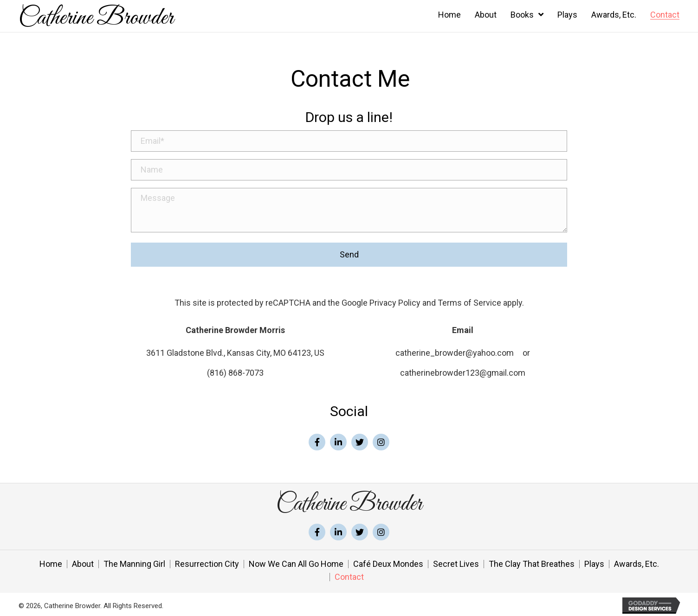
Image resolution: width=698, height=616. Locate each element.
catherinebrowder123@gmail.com (463, 370)
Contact (349, 575)
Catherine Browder (96, 18)
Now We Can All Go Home (296, 562)
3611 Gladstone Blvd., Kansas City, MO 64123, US (235, 350)
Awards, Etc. (637, 562)
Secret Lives (456, 562)
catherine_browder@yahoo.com (455, 350)
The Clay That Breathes (532, 562)
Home (51, 562)
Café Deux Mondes (388, 562)
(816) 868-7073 (235, 370)
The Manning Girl (134, 562)
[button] (317, 440)
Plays (594, 562)
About (83, 562)
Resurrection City (207, 562)
